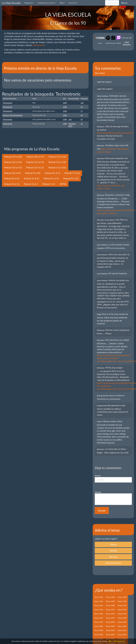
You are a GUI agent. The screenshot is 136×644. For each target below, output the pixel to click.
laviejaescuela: (102, 406)
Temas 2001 (122, 622)
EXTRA (63, 184)
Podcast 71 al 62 (72, 173)
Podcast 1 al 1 (49, 184)
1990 (65, 107)
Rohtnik (113, 551)
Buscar (124, 3)
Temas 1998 (122, 618)
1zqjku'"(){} (105, 89)
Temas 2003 (110, 626)
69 (82, 107)
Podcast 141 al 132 (57, 162)
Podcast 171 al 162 (57, 157)
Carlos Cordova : (103, 96)
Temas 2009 (110, 635)
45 (82, 119)
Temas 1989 (122, 605)
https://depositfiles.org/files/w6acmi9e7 (115, 133)
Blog (62, 3)
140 (82, 103)
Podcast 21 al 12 (12, 184)
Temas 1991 (110, 610)
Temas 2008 (99, 635)
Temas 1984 (99, 601)
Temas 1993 (99, 614)
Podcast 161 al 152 (13, 162)
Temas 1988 (110, 605)
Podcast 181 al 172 (35, 157)
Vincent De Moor (113, 563)
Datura (113, 544)
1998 (65, 115)
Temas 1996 (99, 618)
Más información (119, 641)
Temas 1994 (110, 614)
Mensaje (98, 492)
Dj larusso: (101, 158)
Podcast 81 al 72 (52, 173)
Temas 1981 (99, 597)
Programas (29, 3)
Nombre (98, 476)
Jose (70, 119)
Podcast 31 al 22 (71, 178)
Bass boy (113, 557)
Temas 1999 (99, 622)
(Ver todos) (100, 73)
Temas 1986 (122, 601)
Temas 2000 (110, 622)
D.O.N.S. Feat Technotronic (13, 115)
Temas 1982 (110, 597)
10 (82, 124)
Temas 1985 (110, 601)
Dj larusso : (101, 127)
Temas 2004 (122, 626)
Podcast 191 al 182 (13, 157)
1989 (65, 103)
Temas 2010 (122, 635)
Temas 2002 (99, 626)
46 (82, 115)
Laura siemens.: (103, 245)
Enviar (102, 511)
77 (82, 111)
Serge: (99, 314)
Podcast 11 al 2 (31, 184)
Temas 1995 (122, 614)
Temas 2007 (122, 630)
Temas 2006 (110, 630)
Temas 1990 (99, 610)
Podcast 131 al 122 (13, 167)
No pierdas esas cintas (47, 3)
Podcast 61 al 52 (12, 178)
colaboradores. (39, 45)
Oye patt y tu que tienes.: (106, 220)
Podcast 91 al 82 (33, 173)
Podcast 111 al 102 (57, 167)
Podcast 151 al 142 (35, 162)
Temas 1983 (122, 597)
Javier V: (100, 422)
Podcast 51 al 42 (31, 178)
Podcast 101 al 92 (12, 173)
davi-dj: (100, 396)
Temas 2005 (99, 630)
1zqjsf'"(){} (104, 82)
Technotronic (8, 103)
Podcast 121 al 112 (35, 167)
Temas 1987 (99, 605)
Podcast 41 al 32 (51, 178)
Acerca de (73, 3)
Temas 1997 (110, 618)
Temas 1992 (122, 610)
